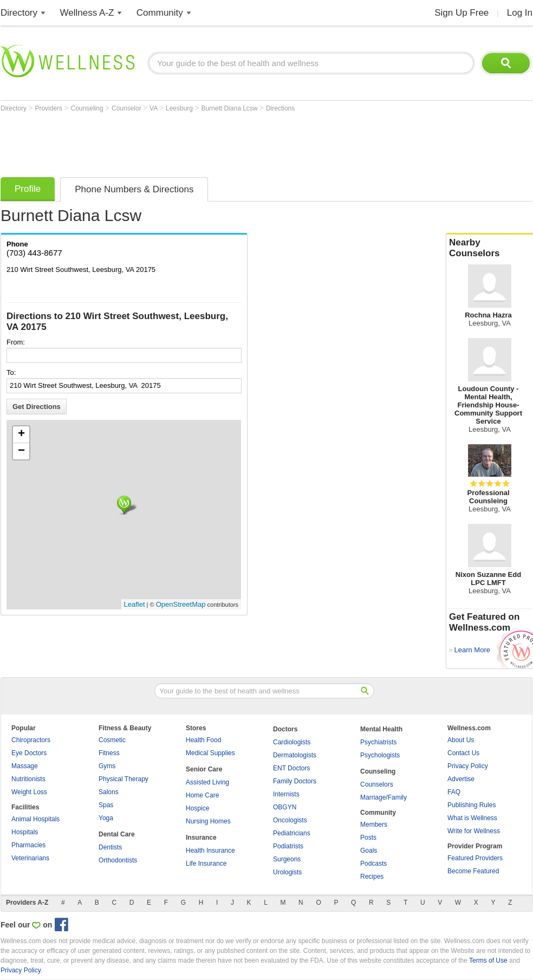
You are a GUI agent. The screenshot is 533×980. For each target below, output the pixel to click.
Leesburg (180, 108)
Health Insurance (210, 851)
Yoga (106, 818)
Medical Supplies (210, 753)
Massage (25, 766)
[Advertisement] (198, 142)
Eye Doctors (29, 753)
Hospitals (25, 832)
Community (160, 13)
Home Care (202, 795)
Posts (368, 838)
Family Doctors (295, 781)
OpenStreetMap (181, 604)
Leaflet (135, 604)
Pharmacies (28, 845)
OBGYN (285, 807)
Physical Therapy (123, 779)
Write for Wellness (474, 831)
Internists (286, 794)
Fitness (109, 753)
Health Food (203, 740)
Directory (19, 13)
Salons (109, 792)
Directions (280, 108)
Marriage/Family (383, 797)
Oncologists (290, 820)
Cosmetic (112, 740)
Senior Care (204, 769)
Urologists (287, 872)
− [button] (21, 451)
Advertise (461, 779)
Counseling (88, 108)
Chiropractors (31, 740)
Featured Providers (475, 858)
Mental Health (381, 729)
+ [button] (21, 434)
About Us (461, 740)
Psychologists (380, 755)
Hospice (197, 808)
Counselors (377, 784)
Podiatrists (288, 846)
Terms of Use (488, 960)
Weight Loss (29, 792)
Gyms (107, 766)
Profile (28, 189)
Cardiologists (292, 742)
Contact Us (463, 753)
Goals (369, 851)
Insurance (201, 838)
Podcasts (373, 864)
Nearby (490, 248)
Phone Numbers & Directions (134, 189)
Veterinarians (30, 858)
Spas (106, 805)
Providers (49, 108)
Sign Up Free (461, 13)
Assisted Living (207, 782)
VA (154, 108)
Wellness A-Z (87, 13)
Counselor (127, 108)
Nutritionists (28, 779)
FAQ (454, 792)
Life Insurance (206, 864)
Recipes (372, 877)
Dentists (110, 847)
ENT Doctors (291, 768)
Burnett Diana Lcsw (230, 108)
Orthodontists (118, 860)
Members (374, 825)
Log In (520, 13)
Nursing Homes (208, 821)
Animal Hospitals (35, 819)
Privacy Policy (468, 766)
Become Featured (473, 871)
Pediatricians (292, 833)
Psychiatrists (378, 742)
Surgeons (287, 859)
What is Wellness (472, 818)
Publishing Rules (472, 805)
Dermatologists (295, 755)
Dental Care (117, 834)
